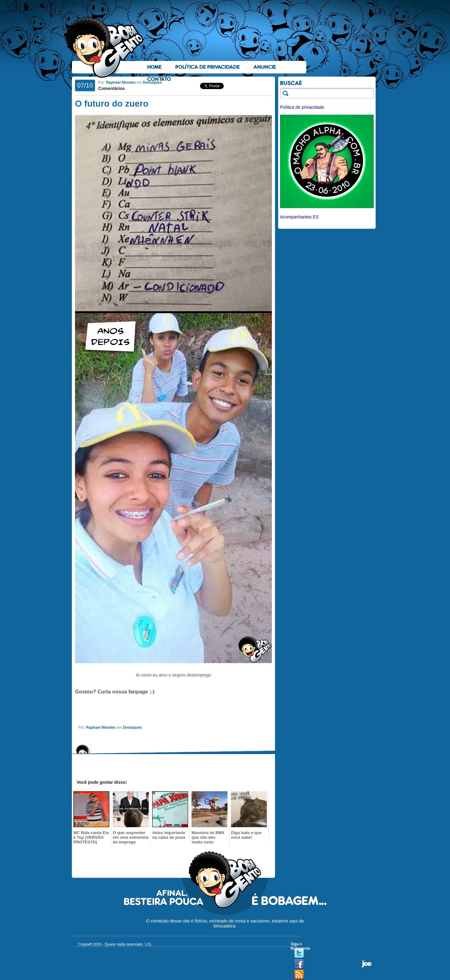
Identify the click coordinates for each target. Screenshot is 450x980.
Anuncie (265, 67)
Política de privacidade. (303, 107)
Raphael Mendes (121, 82)
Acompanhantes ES (299, 217)
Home (154, 67)
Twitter (299, 953)
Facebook (299, 964)
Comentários (112, 88)
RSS (299, 975)
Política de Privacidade (207, 67)
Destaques (152, 82)
